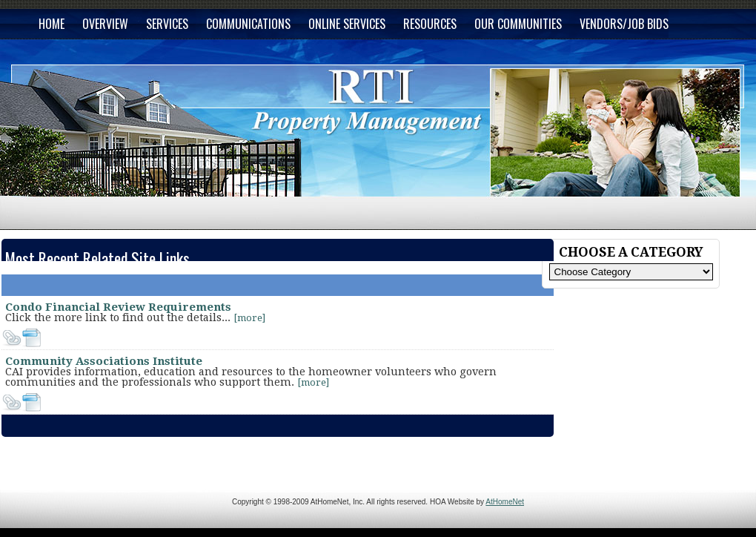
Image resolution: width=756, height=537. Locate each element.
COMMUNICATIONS (248, 24)
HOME (52, 24)
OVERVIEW (105, 24)
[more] (249, 318)
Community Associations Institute (104, 361)
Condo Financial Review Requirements (118, 307)
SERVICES (167, 24)
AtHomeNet (505, 502)
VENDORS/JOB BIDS (624, 24)
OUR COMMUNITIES (518, 24)
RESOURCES (430, 24)
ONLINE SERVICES (347, 24)
